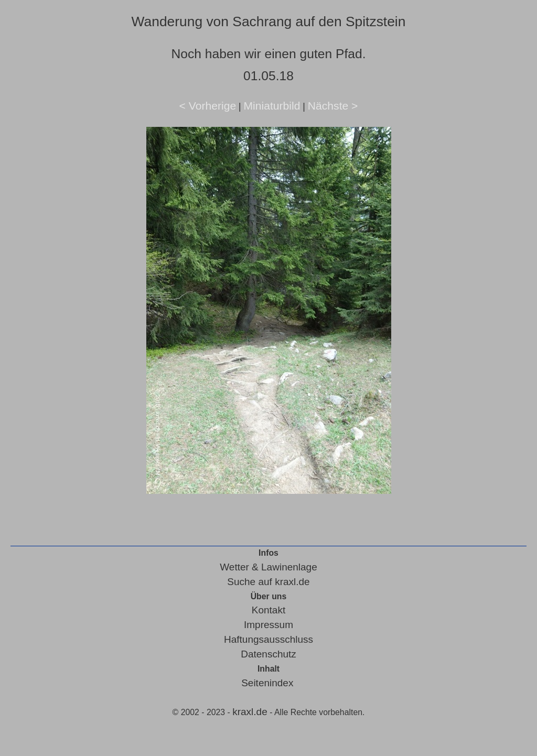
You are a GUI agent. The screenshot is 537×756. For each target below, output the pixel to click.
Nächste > (333, 106)
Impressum (268, 625)
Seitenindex (267, 683)
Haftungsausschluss (268, 639)
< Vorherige (208, 106)
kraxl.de (250, 712)
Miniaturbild (272, 106)
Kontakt (268, 610)
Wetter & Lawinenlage (268, 567)
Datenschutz (268, 654)
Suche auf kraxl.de (268, 582)
